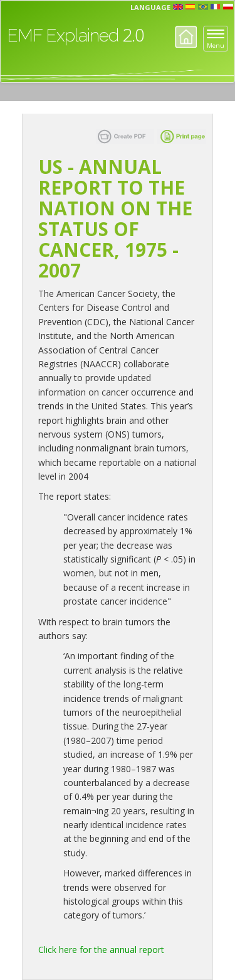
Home (186, 37)
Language (150, 7)
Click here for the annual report (101, 950)
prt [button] (203, 7)
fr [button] (216, 7)
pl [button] (228, 7)
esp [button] (191, 7)
